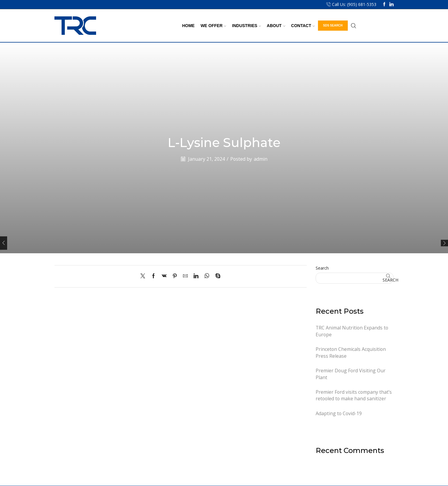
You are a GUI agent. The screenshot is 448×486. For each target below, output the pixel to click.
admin (261, 159)
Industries (246, 26)
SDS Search (333, 25)
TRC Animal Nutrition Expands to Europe (352, 331)
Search (322, 268)
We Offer (213, 26)
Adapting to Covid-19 (339, 413)
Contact (303, 26)
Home (188, 26)
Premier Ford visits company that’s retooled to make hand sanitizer (354, 395)
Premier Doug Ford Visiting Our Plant (351, 374)
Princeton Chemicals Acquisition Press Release (351, 353)
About (276, 26)
